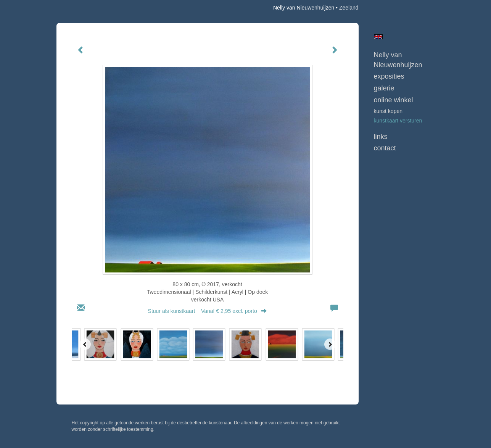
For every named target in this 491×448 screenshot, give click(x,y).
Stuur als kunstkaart (208, 311)
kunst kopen (388, 111)
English (378, 37)
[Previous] (85, 344)
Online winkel (394, 100)
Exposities (389, 76)
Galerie (384, 88)
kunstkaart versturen (398, 121)
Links (381, 137)
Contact (385, 148)
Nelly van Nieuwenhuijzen (304, 8)
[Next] (330, 344)
